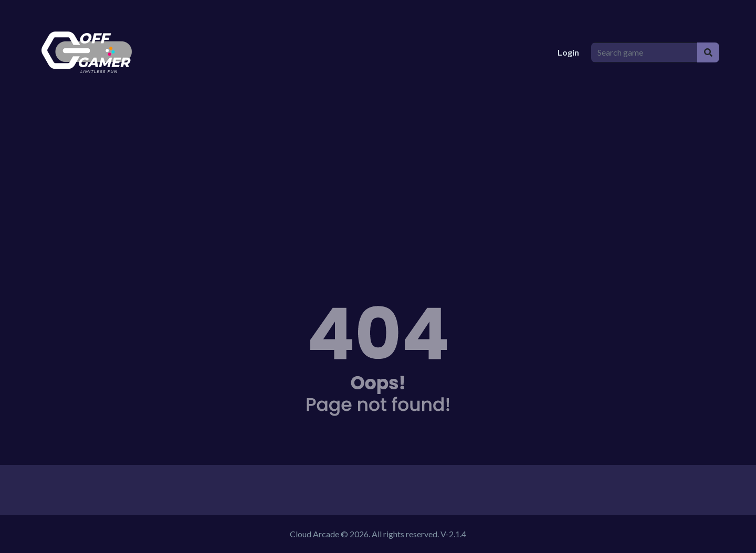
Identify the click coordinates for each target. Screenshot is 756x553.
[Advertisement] (378, 184)
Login (568, 52)
